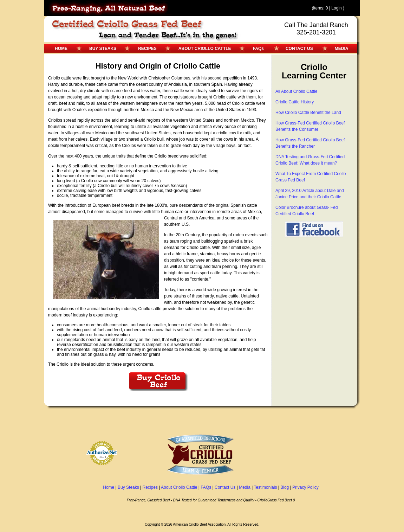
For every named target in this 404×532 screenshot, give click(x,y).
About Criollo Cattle (179, 487)
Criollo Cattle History (295, 102)
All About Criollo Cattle (296, 91)
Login (336, 8)
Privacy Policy (305, 487)
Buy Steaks (128, 487)
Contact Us (225, 487)
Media (245, 487)
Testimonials (265, 487)
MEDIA (342, 49)
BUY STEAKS (103, 49)
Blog (285, 487)
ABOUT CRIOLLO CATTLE (205, 49)
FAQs (258, 49)
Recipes (150, 487)
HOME (61, 49)
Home (109, 487)
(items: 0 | (321, 8)
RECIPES (147, 49)
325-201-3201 (316, 32)
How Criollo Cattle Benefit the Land (308, 113)
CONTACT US (299, 49)
